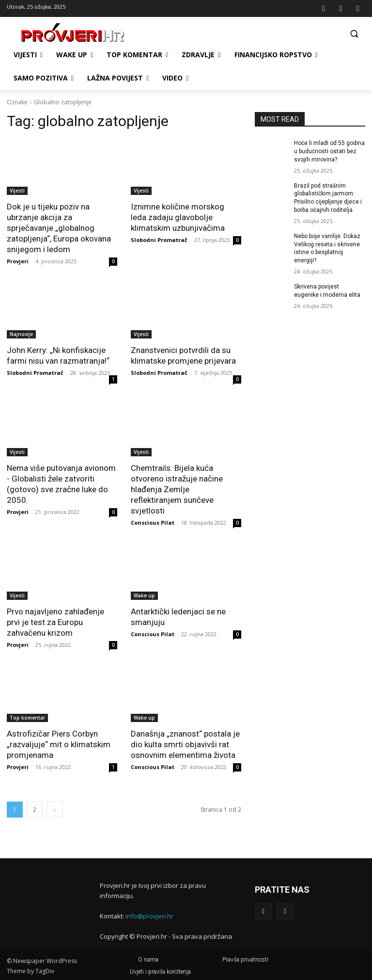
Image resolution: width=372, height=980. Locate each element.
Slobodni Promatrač (159, 240)
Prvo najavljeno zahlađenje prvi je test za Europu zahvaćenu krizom (55, 622)
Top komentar (27, 718)
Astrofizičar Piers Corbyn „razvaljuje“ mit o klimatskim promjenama (59, 744)
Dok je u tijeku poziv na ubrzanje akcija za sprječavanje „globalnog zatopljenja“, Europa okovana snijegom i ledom (59, 228)
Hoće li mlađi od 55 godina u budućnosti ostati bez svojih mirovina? (329, 151)
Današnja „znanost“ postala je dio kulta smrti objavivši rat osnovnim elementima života (185, 744)
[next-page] (54, 810)
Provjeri (18, 261)
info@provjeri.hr (149, 916)
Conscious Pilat (153, 522)
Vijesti (17, 191)
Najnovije (21, 334)
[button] (354, 33)
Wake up (144, 595)
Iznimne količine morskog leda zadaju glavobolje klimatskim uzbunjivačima (178, 217)
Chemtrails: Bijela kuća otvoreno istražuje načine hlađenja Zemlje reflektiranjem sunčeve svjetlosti (177, 489)
